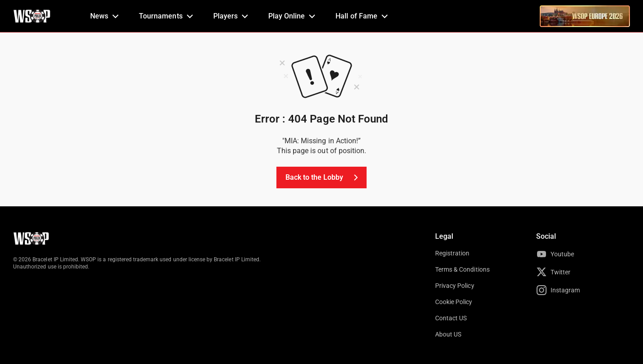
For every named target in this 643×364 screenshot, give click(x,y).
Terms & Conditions (462, 269)
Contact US (451, 318)
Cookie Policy (454, 302)
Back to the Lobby (324, 177)
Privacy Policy (455, 286)
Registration (452, 253)
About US (448, 334)
